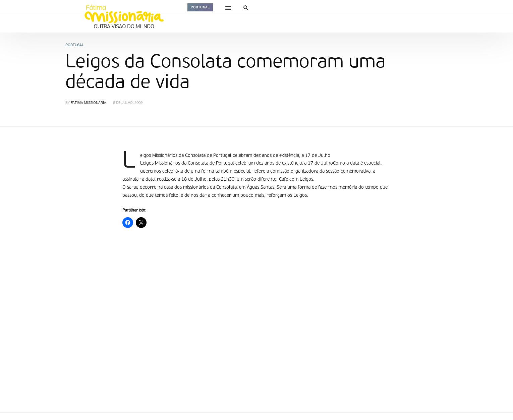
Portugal (200, 7)
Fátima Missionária (89, 103)
